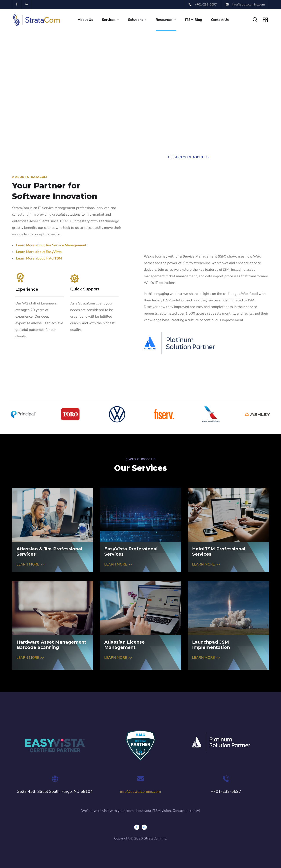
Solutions (136, 20)
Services (109, 20)
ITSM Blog (194, 20)
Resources (164, 20)
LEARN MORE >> (30, 564)
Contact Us (220, 20)
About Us (85, 20)
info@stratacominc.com (140, 791)
